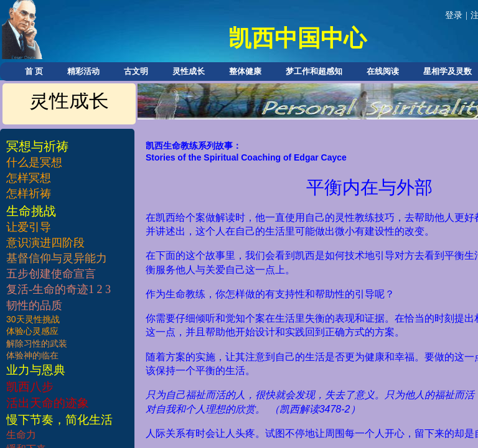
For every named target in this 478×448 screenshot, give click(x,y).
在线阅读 (383, 71)
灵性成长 (189, 71)
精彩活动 (83, 71)
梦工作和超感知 (314, 71)
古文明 (136, 71)
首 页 (34, 71)
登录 (454, 15)
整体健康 (245, 71)
